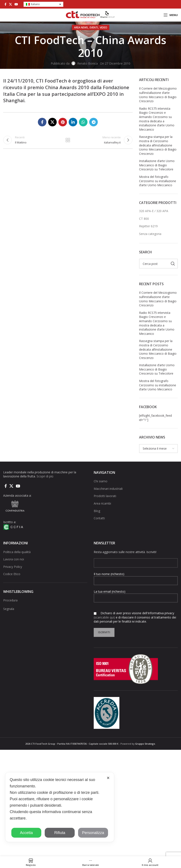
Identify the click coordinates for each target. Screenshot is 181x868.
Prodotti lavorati (105, 496)
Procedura (10, 600)
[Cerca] (159, 264)
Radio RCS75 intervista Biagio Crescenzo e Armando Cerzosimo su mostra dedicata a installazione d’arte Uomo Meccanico (157, 119)
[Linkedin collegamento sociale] (73, 122)
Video (103, 27)
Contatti (99, 518)
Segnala (9, 609)
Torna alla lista (68, 142)
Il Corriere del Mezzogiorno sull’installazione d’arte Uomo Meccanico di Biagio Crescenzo (158, 95)
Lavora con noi (14, 559)
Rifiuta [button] (60, 833)
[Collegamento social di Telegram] (93, 122)
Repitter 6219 (148, 226)
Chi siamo (101, 481)
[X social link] (10, 4)
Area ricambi (102, 503)
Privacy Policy (13, 567)
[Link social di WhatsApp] (83, 122)
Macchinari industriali (108, 489)
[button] (43, 4)
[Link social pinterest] (63, 122)
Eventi (94, 27)
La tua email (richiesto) (136, 595)
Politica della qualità (17, 552)
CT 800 (144, 219)
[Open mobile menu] (171, 15)
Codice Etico (12, 574)
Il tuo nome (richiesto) (136, 577)
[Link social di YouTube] (16, 4)
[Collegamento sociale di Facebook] (5, 4)
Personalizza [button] (93, 833)
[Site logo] (90, 15)
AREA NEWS (81, 27)
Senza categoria (150, 234)
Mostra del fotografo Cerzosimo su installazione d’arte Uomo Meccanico (158, 181)
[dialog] (60, 807)
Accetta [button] (26, 833)
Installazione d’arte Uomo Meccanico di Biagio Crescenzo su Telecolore (157, 165)
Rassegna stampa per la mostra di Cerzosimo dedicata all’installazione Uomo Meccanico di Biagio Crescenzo (158, 145)
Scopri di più (45, 476)
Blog (97, 511)
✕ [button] (108, 778)
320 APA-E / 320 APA (154, 211)
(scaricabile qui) (104, 617)
